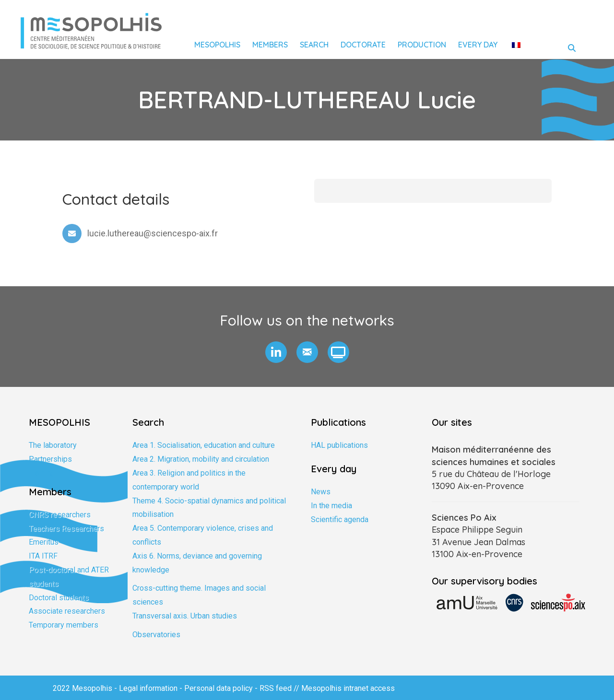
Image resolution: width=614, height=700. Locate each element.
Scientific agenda (340, 519)
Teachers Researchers (66, 529)
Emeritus (44, 542)
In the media (331, 506)
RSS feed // (280, 688)
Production (422, 45)
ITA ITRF (43, 556)
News (321, 492)
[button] (276, 352)
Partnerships (50, 459)
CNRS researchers (60, 515)
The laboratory (53, 445)
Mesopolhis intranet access (348, 688)
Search (314, 45)
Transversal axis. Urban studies (185, 616)
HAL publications (339, 445)
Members (270, 45)
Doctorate (363, 45)
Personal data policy (218, 688)
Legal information (148, 688)
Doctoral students (59, 598)
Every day (478, 45)
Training (42, 473)
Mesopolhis (217, 45)
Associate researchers (67, 611)
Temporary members (64, 625)
